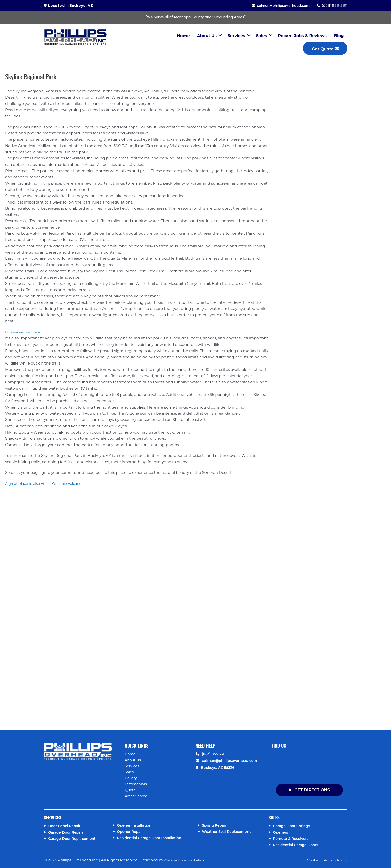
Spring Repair (215, 825)
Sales (262, 36)
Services (236, 36)
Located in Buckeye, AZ (70, 5)
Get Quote (325, 49)
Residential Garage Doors (298, 845)
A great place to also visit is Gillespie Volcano (47, 483)
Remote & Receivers (293, 839)
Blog (339, 36)
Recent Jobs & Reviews (302, 36)
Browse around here (24, 332)
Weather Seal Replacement (229, 832)
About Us (207, 36)
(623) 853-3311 (334, 5)
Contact (311, 860)
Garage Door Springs (293, 826)
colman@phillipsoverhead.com (282, 5)
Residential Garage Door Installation (152, 838)
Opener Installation (136, 825)
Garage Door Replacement (74, 839)
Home (183, 36)
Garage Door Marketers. (187, 860)
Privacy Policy (334, 860)
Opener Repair (131, 832)
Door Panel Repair (66, 826)
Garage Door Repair (68, 832)
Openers (281, 832)
